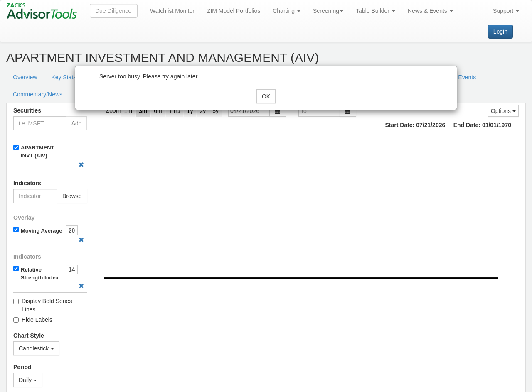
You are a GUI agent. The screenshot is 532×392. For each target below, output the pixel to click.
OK (266, 96)
